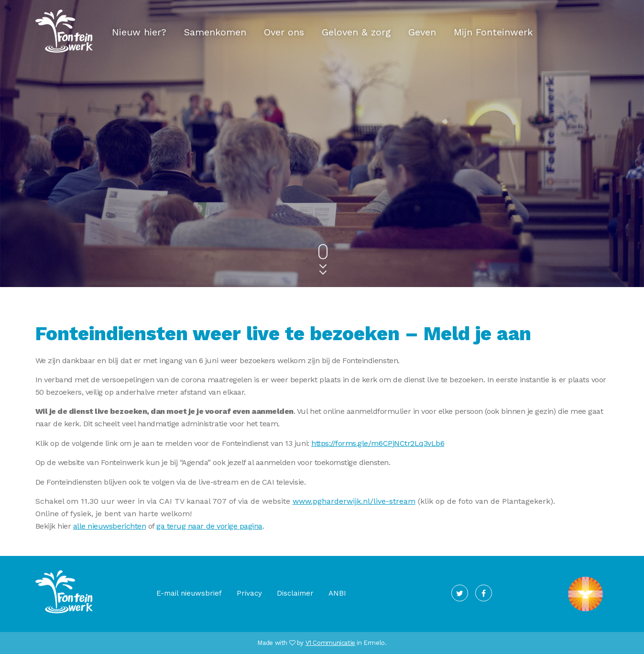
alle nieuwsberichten (109, 526)
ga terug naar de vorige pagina (209, 526)
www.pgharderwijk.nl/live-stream (354, 501)
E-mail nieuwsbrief (189, 593)
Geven (422, 32)
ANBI (337, 593)
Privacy (249, 593)
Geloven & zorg (356, 32)
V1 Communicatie (330, 643)
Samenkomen (215, 32)
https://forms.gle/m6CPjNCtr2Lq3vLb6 (378, 443)
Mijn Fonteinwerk (493, 32)
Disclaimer (295, 593)
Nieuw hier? (139, 32)
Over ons (284, 32)
